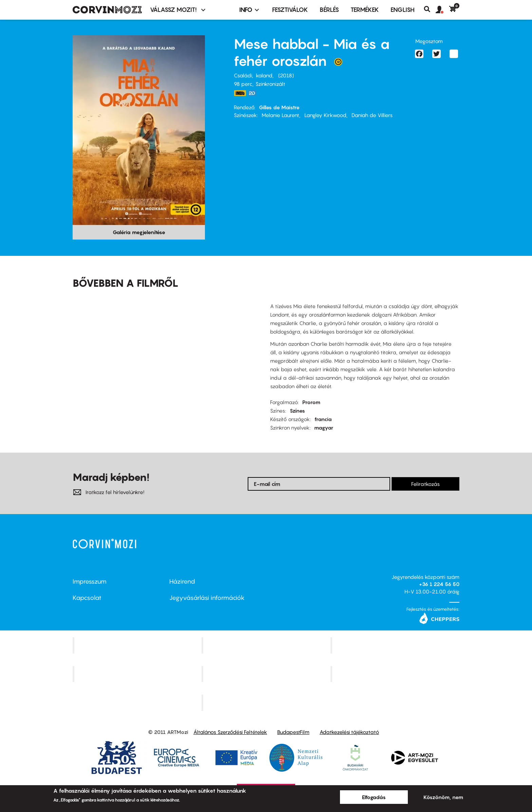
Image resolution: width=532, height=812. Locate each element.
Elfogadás (374, 797)
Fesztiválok (290, 10)
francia (323, 419)
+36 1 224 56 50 (439, 584)
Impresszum (90, 581)
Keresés (430, 9)
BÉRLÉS (329, 10)
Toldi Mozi (267, 703)
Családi (243, 75)
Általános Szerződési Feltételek (230, 732)
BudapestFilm (293, 732)
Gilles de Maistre (279, 107)
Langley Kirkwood (325, 115)
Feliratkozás (425, 484)
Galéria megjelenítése (139, 232)
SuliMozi (267, 674)
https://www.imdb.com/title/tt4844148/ (240, 93)
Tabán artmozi (396, 674)
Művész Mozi (396, 645)
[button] (442, 10)
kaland (264, 75)
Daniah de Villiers (372, 115)
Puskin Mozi (138, 674)
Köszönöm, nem (443, 797)
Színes (297, 411)
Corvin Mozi (138, 645)
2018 (286, 75)
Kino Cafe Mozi (267, 645)
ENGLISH (403, 10)
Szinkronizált (270, 84)
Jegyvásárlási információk (207, 598)
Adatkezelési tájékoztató (349, 732)
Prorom (311, 402)
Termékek (365, 10)
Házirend (182, 581)
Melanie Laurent (280, 115)
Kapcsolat (87, 598)
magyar (324, 428)
